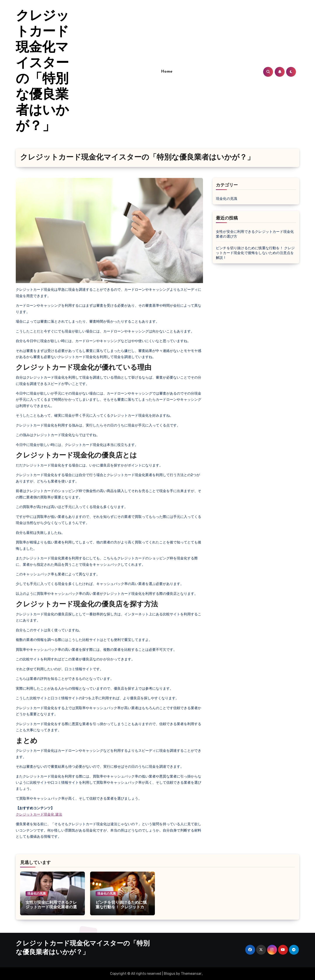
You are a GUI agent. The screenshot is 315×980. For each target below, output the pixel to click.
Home (167, 72)
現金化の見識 (227, 199)
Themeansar (191, 974)
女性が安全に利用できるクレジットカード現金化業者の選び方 (51, 907)
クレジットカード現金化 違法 (39, 814)
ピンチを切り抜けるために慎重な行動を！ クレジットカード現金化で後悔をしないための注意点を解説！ (255, 253)
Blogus (170, 974)
